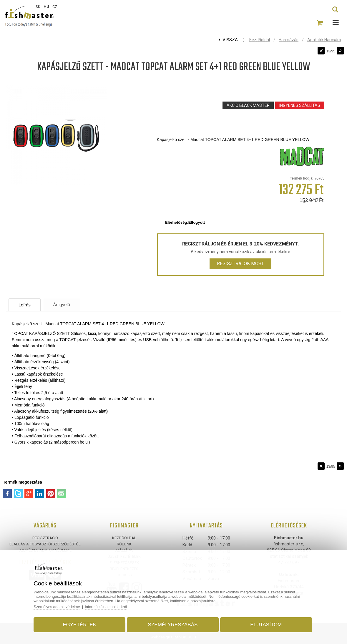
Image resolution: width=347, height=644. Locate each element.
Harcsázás (289, 40)
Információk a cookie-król (108, 606)
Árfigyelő (64, 304)
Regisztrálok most (240, 264)
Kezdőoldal (260, 40)
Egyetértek (80, 624)
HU (46, 7)
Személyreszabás (173, 624)
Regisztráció (45, 538)
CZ (55, 7)
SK (38, 7)
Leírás (26, 305)
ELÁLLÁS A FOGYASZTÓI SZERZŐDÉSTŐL (45, 544)
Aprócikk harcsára (324, 40)
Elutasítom (265, 624)
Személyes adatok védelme (58, 606)
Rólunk (124, 544)
